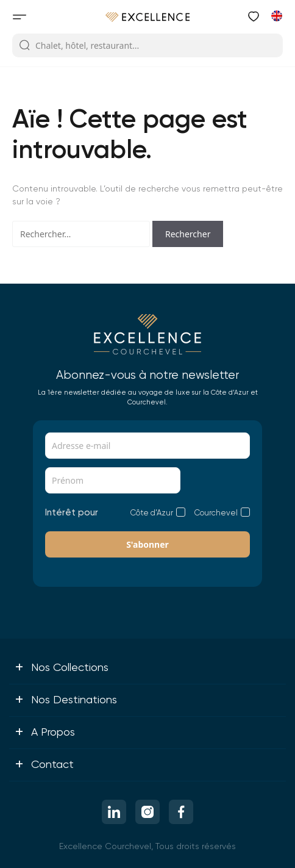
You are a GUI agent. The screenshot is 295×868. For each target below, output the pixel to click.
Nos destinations (66, 699)
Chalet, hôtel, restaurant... (79, 46)
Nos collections (62, 667)
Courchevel (216, 513)
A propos (45, 731)
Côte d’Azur (152, 513)
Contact (44, 764)
